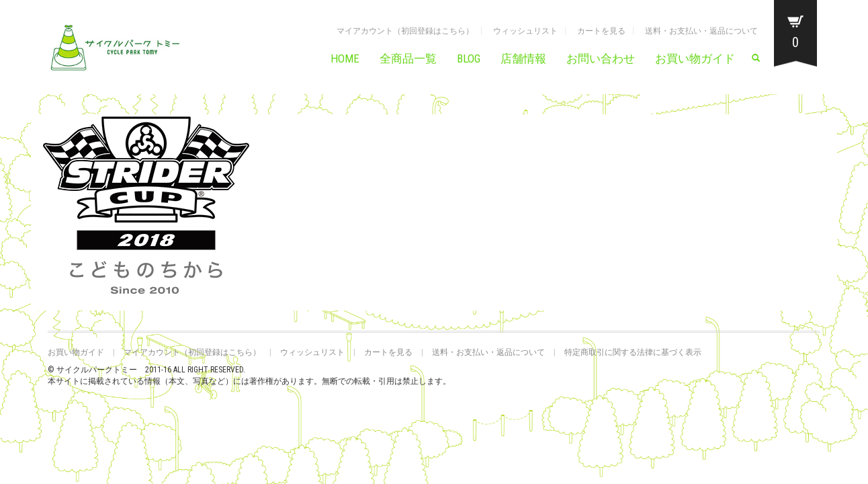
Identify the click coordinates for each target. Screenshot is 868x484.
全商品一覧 (408, 58)
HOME (345, 58)
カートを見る (601, 31)
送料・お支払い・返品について (701, 31)
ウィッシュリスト (525, 31)
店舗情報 (523, 58)
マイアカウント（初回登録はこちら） (405, 31)
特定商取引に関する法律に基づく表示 (633, 352)
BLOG (469, 58)
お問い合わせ (601, 58)
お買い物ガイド (695, 58)
